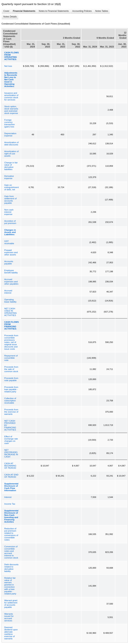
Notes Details (9, 17)
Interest (8, 497)
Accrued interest (8, 292)
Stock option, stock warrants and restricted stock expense (11, 110)
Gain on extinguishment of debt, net (11, 187)
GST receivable (9, 242)
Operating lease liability (10, 301)
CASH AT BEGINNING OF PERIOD (10, 466)
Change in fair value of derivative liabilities (11, 166)
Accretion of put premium (10, 222)
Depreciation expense (10, 135)
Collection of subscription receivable (10, 401)
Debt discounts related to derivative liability (11, 568)
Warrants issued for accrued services (9, 617)
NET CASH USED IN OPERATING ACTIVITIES (11, 312)
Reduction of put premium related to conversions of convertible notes (11, 534)
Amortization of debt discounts (11, 144)
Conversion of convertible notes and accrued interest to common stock (11, 552)
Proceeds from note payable (11, 379)
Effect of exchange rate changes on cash (11, 440)
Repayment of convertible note (11, 358)
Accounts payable (9, 263)
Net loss (8, 66)
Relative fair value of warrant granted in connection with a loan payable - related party (10, 586)
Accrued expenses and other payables (11, 282)
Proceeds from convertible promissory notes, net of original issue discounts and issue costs (11, 342)
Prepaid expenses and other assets (11, 252)
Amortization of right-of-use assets (11, 154)
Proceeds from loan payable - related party (11, 389)
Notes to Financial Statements (53, 11)
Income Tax (10, 504)
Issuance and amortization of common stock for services (11, 96)
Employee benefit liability (11, 271)
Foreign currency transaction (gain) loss (10, 123)
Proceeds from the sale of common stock (11, 369)
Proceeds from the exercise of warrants (11, 412)
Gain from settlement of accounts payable (10, 200)
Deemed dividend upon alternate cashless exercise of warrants (11, 633)
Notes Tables (101, 11)
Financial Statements (23, 11)
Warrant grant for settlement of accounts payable (11, 604)
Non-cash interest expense (9, 212)
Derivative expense (9, 177)
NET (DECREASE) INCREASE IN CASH (11, 453)
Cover (5, 11)
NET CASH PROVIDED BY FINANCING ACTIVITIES (10, 425)
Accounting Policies (81, 11)
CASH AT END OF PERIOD (11, 476)
